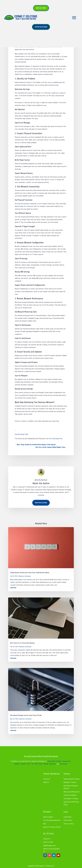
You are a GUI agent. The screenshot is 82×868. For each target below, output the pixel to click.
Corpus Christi (51, 761)
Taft (33, 764)
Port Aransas (63, 764)
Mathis (41, 764)
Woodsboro (53, 764)
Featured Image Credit (21, 434)
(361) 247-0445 (41, 8)
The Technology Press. (56, 439)
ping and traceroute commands (27, 204)
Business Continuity (25, 576)
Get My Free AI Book (41, 27)
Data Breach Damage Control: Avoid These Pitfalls (26, 715)
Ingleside (17, 764)
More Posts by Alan (41, 503)
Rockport (59, 761)
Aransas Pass (67, 761)
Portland (23, 764)
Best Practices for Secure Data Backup (22, 643)
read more (13, 588)
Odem (37, 764)
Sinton (29, 764)
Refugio (46, 764)
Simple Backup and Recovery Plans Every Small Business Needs (30, 573)
